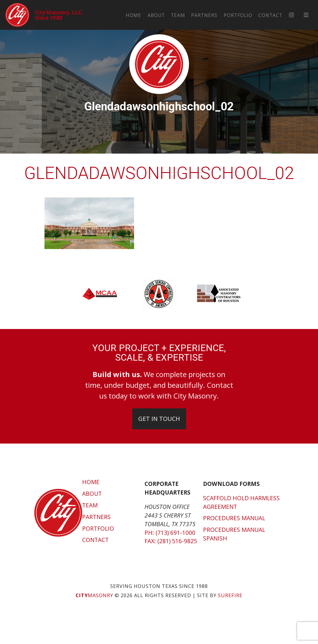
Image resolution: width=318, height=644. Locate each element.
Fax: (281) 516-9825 (171, 541)
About (164, 15)
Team (186, 15)
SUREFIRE (230, 595)
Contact (278, 15)
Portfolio (246, 15)
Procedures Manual (234, 518)
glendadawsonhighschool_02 (159, 173)
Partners (213, 15)
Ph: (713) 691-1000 (170, 533)
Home (142, 15)
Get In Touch (159, 419)
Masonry (94, 595)
